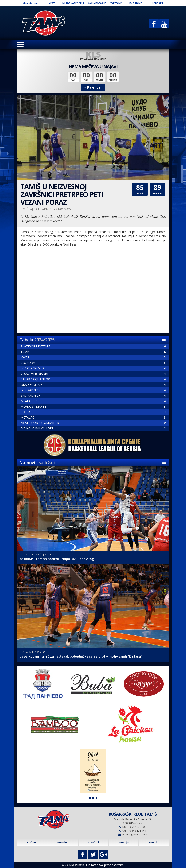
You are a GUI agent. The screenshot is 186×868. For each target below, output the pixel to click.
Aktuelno (63, 842)
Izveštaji (94, 842)
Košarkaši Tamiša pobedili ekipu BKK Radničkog (57, 559)
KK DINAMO (136, 3)
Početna (32, 842)
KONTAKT (158, 3)
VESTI (52, 3)
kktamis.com (30, 3)
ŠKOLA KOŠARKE (97, 3)
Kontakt (154, 842)
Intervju (124, 842)
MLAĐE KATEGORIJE (73, 3)
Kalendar (93, 87)
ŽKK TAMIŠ (116, 3)
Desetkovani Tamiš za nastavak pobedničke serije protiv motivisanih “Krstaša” (81, 656)
